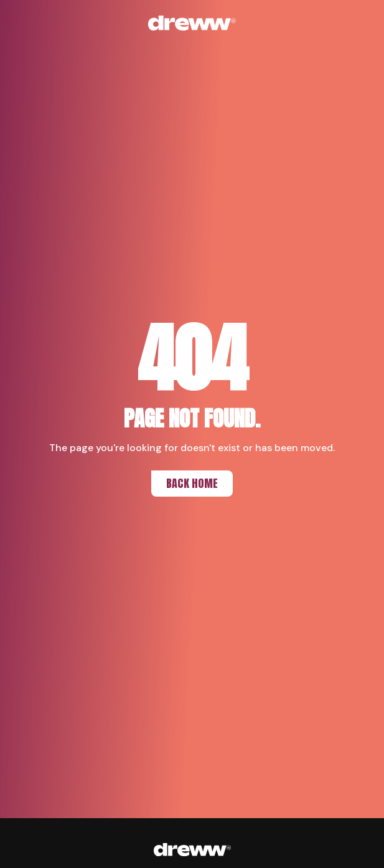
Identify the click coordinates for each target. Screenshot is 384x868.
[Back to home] (192, 23)
